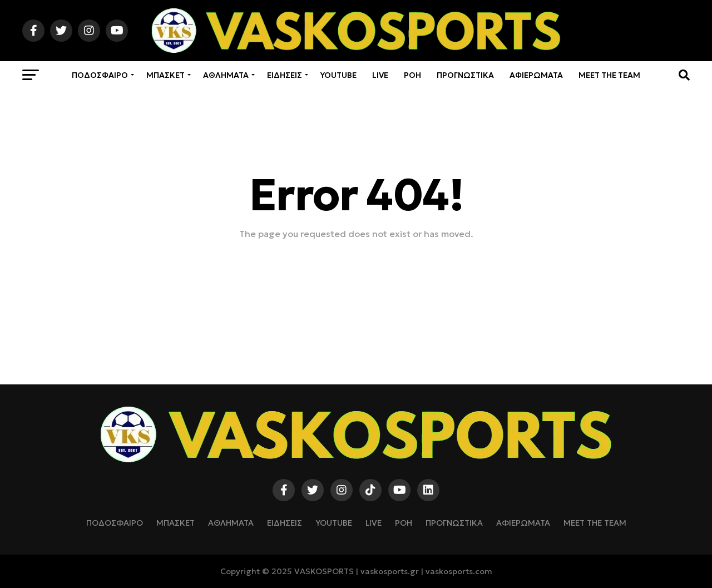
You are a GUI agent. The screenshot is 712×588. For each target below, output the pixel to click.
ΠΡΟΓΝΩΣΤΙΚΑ (465, 75)
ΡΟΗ (412, 75)
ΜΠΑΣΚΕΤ (165, 75)
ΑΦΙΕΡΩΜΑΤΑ (536, 75)
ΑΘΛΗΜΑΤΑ (226, 75)
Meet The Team (609, 75)
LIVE (380, 75)
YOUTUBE (338, 75)
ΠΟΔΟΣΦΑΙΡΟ (100, 75)
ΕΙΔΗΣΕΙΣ (285, 75)
